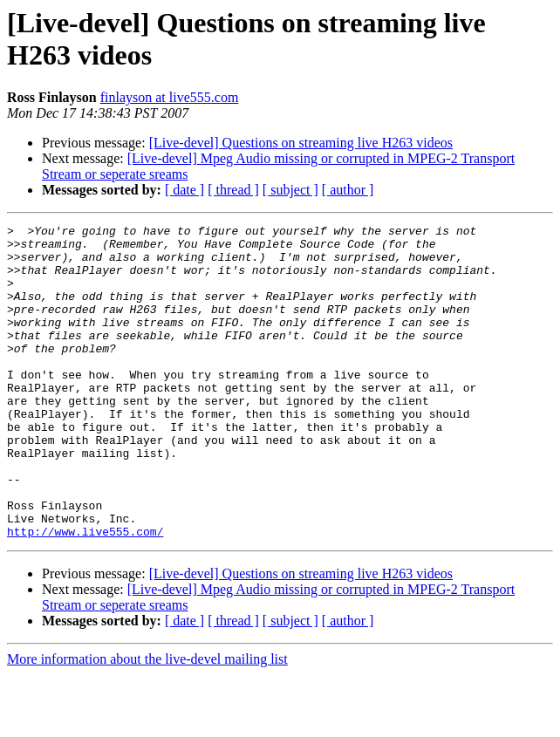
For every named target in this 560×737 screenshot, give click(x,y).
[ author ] (348, 190)
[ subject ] (290, 190)
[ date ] (184, 190)
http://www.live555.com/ (85, 594)
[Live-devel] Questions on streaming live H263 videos (301, 143)
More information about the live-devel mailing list (147, 722)
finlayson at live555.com (170, 97)
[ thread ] (233, 190)
